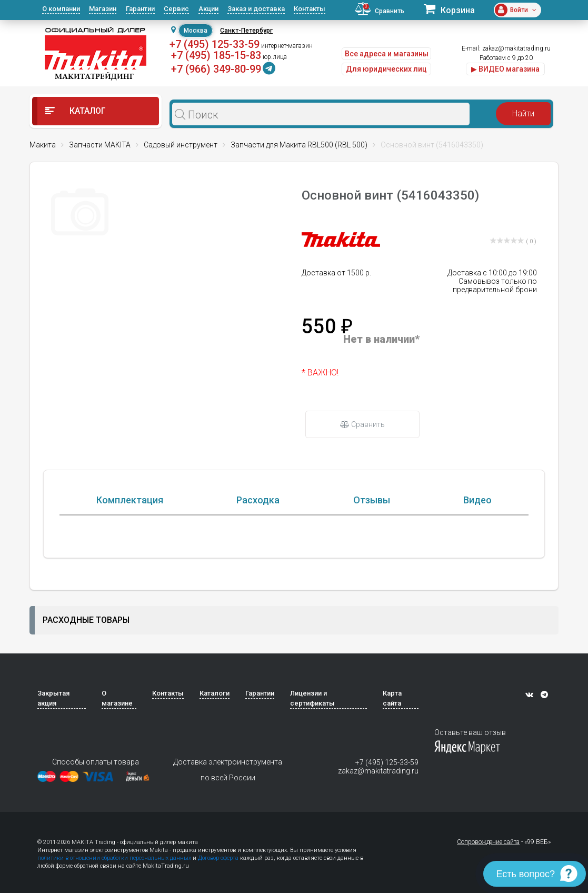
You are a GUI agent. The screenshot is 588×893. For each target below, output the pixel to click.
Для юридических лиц (386, 69)
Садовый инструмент (181, 145)
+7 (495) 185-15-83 (216, 55)
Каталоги (215, 726)
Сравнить (362, 424)
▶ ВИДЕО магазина (505, 69)
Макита (43, 145)
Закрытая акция (53, 731)
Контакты (310, 9)
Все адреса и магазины (387, 54)
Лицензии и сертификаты (312, 731)
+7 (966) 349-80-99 (216, 69)
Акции (208, 9)
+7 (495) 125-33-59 (215, 44)
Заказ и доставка (256, 9)
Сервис (176, 9)
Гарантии (140, 9)
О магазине (117, 731)
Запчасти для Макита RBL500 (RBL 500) (299, 145)
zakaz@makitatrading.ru (516, 48)
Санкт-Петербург (246, 31)
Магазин (103, 9)
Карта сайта (392, 731)
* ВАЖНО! (320, 373)
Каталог (76, 111)
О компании (61, 9)
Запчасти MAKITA (100, 145)
